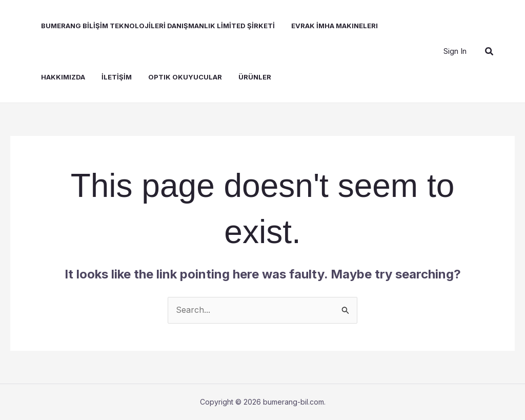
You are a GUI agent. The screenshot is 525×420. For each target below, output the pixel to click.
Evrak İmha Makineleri (335, 26)
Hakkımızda (63, 77)
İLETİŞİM (117, 77)
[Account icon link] (455, 51)
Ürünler (255, 77)
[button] (490, 52)
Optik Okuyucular (185, 77)
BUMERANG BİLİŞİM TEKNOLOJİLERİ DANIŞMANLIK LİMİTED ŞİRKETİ (158, 26)
